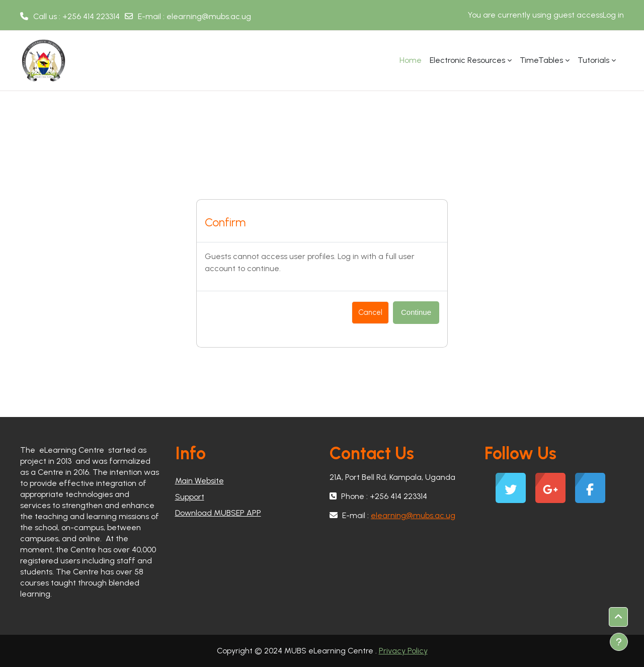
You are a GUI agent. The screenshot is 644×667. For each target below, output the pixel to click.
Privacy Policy (403, 651)
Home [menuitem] (411, 60)
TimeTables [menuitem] (541, 60)
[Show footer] (619, 642)
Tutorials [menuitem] (593, 60)
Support (190, 497)
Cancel (370, 312)
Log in (613, 15)
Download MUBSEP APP (218, 513)
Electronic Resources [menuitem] (467, 60)
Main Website (199, 481)
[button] (618, 617)
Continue (416, 312)
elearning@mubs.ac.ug (209, 16)
